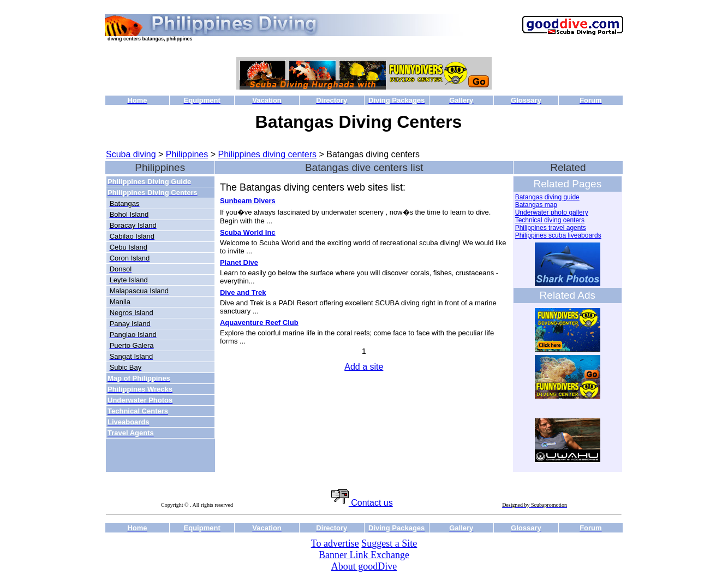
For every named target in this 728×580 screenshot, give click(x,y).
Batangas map (536, 205)
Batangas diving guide (547, 197)
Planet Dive (239, 262)
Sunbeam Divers (248, 201)
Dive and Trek (243, 292)
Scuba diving (131, 154)
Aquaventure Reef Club (259, 322)
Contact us (362, 503)
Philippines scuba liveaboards (558, 235)
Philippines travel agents (551, 228)
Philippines (187, 154)
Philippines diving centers (267, 154)
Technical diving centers (550, 220)
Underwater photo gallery (552, 212)
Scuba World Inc (248, 232)
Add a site (364, 367)
